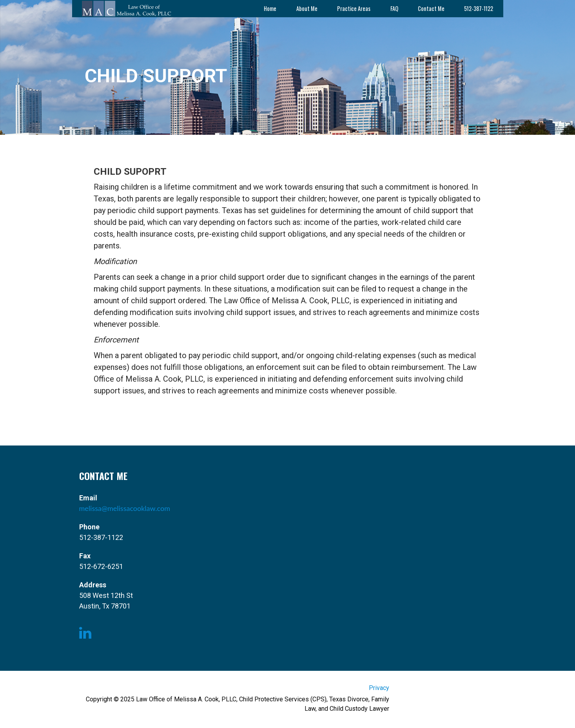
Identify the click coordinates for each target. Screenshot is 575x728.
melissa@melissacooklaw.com (125, 508)
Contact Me (431, 8)
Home (270, 8)
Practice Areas (354, 8)
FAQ (394, 8)
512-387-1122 (479, 8)
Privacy (379, 688)
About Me (307, 8)
